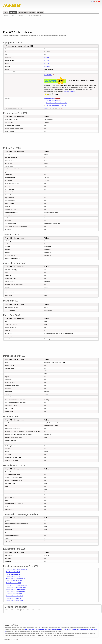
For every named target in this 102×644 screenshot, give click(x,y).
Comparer (40, 12)
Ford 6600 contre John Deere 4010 (15, 579)
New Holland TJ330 (29, 629)
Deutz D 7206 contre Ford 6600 (14, 596)
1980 (33, 610)
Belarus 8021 (44, 629)
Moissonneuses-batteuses (27, 12)
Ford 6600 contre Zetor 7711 (14, 576)
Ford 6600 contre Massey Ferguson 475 (17, 570)
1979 (28, 610)
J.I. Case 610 (65, 629)
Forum (46, 108)
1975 (7, 610)
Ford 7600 (47, 66)
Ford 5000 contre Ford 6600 (53, 101)
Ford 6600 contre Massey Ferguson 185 (57, 103)
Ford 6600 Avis (48, 75)
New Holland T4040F (74, 629)
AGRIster (5, 15)
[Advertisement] (51, 23)
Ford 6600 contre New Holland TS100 (16, 587)
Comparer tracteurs (50, 99)
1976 (12, 610)
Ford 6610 (47, 60)
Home (6, 12)
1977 (17, 610)
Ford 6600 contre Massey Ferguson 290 (57, 105)
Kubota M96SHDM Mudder (54, 629)
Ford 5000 (47, 58)
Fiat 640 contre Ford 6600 (13, 572)
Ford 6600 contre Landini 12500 (15, 600)
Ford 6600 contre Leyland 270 (14, 594)
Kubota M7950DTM (85, 629)
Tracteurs (13, 12)
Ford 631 (37, 629)
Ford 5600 (47, 63)
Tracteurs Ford (22, 15)
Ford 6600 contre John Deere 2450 (15, 592)
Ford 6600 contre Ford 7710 (13, 598)
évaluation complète (69, 91)
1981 (38, 610)
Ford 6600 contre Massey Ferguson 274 (17, 589)
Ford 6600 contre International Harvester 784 (18, 585)
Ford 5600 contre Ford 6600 (13, 583)
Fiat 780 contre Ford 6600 (13, 574)
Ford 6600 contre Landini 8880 (14, 581)
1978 (23, 610)
